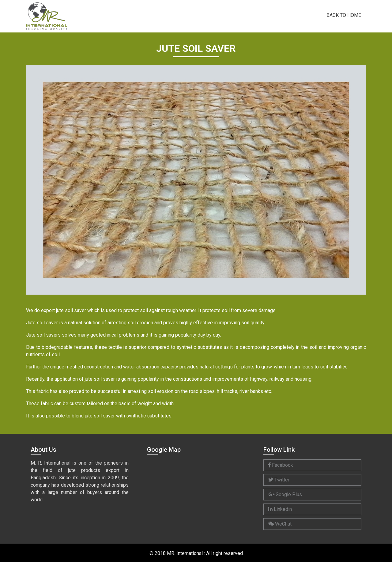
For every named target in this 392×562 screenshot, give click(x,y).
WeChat (280, 524)
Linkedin (280, 509)
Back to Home (344, 15)
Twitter (279, 480)
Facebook (281, 465)
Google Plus (285, 494)
